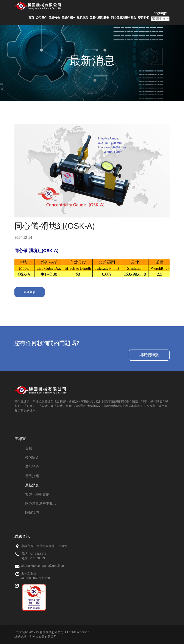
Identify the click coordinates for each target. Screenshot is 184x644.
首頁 (31, 18)
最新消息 (82, 18)
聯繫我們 (143, 18)
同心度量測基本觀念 (124, 18)
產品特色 (54, 18)
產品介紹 (68, 18)
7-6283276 (39, 554)
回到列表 (30, 292)
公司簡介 (41, 18)
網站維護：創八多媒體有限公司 (36, 637)
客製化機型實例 (99, 18)
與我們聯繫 (149, 355)
